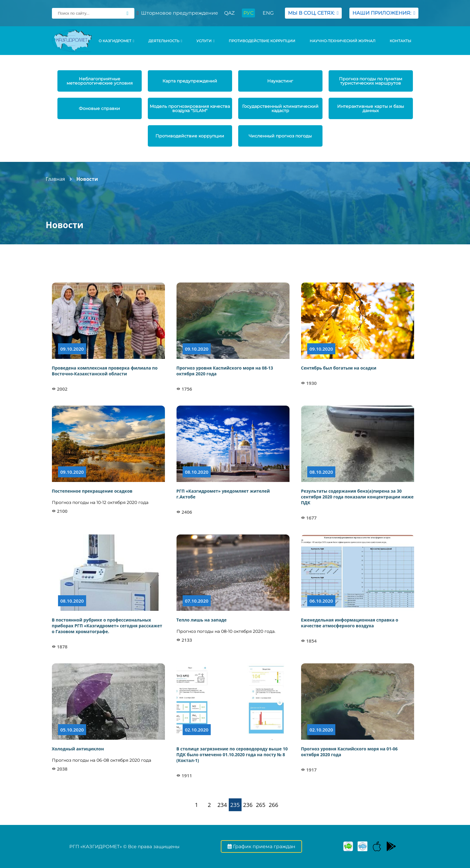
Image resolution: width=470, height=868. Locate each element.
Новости (87, 179)
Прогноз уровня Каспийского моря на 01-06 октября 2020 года (350, 752)
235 (235, 805)
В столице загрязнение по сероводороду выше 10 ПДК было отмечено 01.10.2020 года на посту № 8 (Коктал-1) (232, 755)
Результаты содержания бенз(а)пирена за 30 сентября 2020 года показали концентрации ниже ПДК (357, 497)
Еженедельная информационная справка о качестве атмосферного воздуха (350, 623)
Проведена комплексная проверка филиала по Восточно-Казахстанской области (105, 371)
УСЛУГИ (205, 41)
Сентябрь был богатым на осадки (339, 368)
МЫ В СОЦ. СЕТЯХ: (313, 13)
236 (248, 805)
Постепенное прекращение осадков (92, 491)
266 (273, 805)
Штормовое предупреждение (177, 13)
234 (222, 805)
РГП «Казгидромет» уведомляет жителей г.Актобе (223, 494)
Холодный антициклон (78, 749)
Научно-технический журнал (342, 41)
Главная (55, 179)
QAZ (229, 13)
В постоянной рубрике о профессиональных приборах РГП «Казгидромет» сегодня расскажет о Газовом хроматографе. (107, 626)
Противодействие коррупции (262, 41)
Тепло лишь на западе (202, 620)
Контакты (400, 41)
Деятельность (165, 41)
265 (261, 805)
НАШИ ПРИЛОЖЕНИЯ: (384, 13)
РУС (248, 13)
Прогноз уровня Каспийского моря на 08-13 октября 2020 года (225, 371)
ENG (268, 13)
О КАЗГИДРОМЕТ (116, 41)
